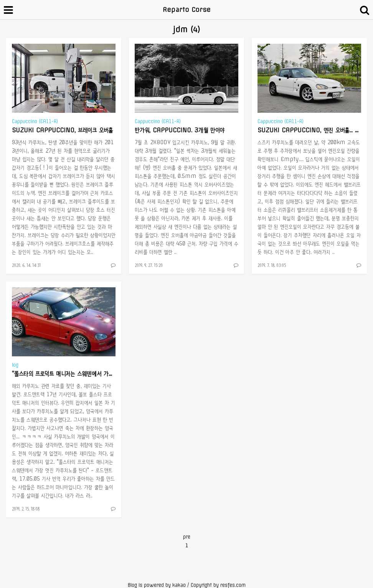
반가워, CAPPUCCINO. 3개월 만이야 (180, 130)
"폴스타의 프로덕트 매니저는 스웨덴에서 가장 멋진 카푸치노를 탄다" (89, 374)
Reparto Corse (187, 10)
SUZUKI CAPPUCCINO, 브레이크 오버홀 (62, 130)
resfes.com (233, 585)
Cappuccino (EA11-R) (35, 121)
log (15, 365)
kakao (179, 585)
